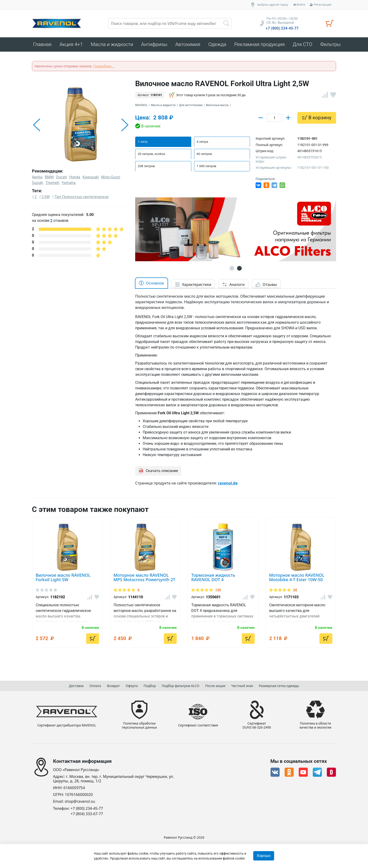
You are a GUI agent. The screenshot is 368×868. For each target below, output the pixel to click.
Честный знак (242, 685)
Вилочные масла (217, 106)
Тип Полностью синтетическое (82, 198)
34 (295, 591)
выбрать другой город (273, 5)
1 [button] (232, 270)
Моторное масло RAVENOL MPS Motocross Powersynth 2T (145, 579)
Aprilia (37, 179)
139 (218, 591)
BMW (49, 179)
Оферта (132, 685)
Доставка (76, 685)
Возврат (113, 685)
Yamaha (69, 184)
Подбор (150, 685)
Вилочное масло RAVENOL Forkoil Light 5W (63, 579)
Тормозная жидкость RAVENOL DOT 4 (213, 579)
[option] (81, 126)
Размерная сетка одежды (279, 685)
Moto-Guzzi (111, 179)
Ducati (61, 179)
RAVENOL (141, 106)
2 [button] (239, 270)
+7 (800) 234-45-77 (282, 28)
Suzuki (38, 184)
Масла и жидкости (163, 106)
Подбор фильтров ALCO (180, 685)
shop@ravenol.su (80, 801)
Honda (75, 179)
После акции (215, 685)
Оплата (95, 685)
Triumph (52, 184)
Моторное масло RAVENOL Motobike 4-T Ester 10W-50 (297, 579)
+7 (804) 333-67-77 (87, 814)
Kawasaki (91, 179)
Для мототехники (191, 106)
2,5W (46, 198)
